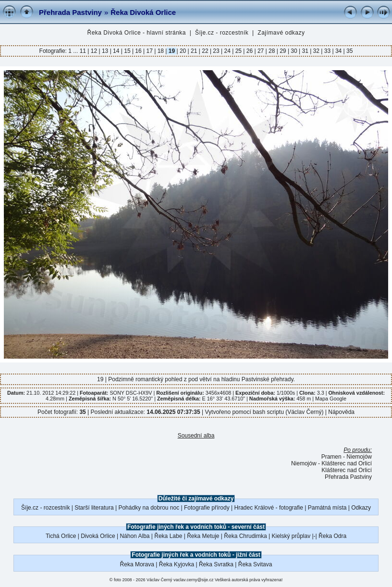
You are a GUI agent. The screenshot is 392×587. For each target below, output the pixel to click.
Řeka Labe (168, 536)
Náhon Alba (135, 536)
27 (261, 51)
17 (149, 51)
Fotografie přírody (207, 508)
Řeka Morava (137, 564)
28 (272, 51)
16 (138, 51)
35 (349, 51)
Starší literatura (94, 508)
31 (305, 51)
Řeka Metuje (203, 536)
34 (339, 51)
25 (238, 51)
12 (94, 51)
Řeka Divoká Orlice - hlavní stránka (136, 33)
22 (205, 51)
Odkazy (361, 508)
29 (283, 51)
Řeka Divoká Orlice (143, 12)
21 (194, 51)
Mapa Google (331, 399)
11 (84, 51)
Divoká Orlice (98, 536)
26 (249, 51)
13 (105, 51)
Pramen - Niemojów (347, 457)
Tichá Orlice (61, 536)
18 (160, 51)
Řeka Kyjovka (177, 564)
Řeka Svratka (216, 564)
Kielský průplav (291, 536)
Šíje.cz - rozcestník (222, 33)
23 (216, 51)
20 (183, 51)
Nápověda (341, 412)
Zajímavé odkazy (281, 33)
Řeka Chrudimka (245, 536)
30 (294, 51)
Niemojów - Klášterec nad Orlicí (331, 463)
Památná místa (327, 508)
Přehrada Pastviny (70, 12)
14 (116, 51)
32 (316, 51)
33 (327, 51)
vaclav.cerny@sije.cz (194, 580)
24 (227, 51)
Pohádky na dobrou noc (149, 508)
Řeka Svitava (255, 564)
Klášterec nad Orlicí (347, 470)
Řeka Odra (332, 536)
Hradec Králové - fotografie (269, 508)
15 (127, 51)
